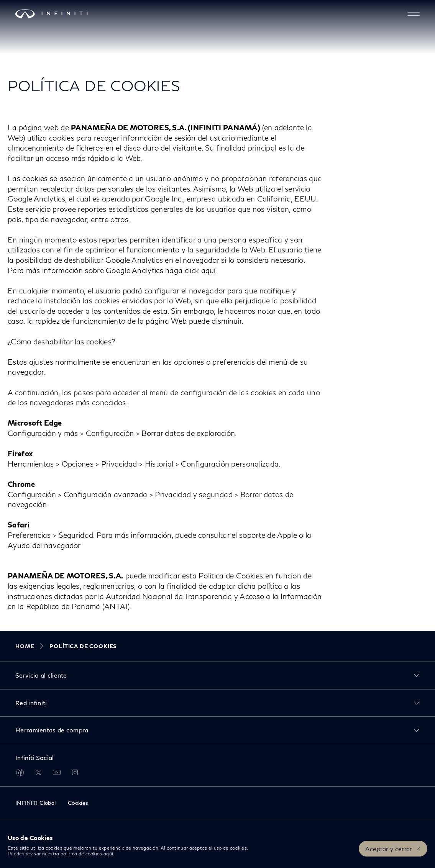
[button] (414, 14)
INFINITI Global (35, 803)
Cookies (78, 803)
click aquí (200, 270)
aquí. (109, 854)
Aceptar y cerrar (389, 849)
